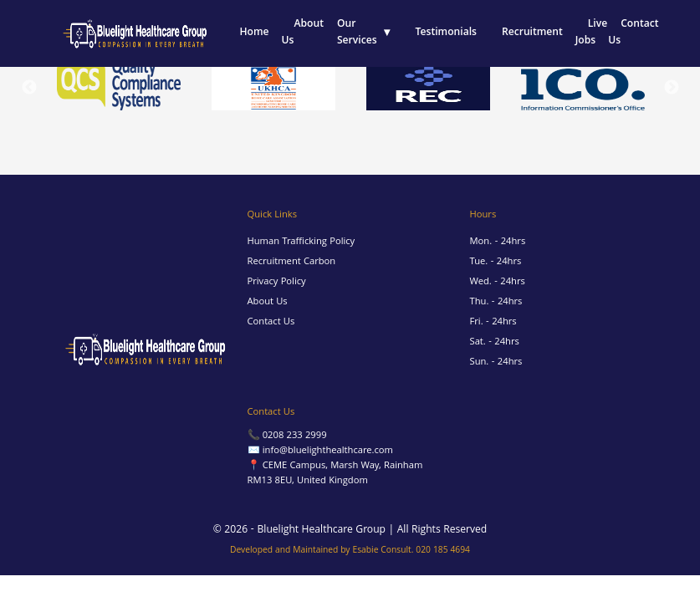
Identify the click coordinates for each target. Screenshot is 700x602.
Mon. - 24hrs (498, 242)
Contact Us (633, 33)
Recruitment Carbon (292, 262)
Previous (29, 88)
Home (254, 33)
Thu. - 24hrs (496, 302)
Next (672, 88)
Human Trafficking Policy (301, 242)
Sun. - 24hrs (496, 362)
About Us (303, 33)
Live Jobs (591, 33)
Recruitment (532, 33)
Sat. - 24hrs (495, 342)
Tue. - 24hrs (496, 262)
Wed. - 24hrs (498, 282)
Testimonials (446, 33)
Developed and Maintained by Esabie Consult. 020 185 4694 (350, 551)
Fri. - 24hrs (493, 322)
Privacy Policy (277, 282)
